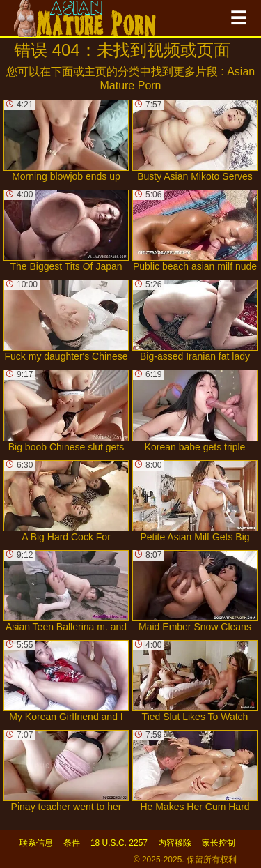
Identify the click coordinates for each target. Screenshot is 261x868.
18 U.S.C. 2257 (119, 843)
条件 (72, 843)
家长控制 (219, 843)
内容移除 (175, 843)
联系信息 (36, 843)
